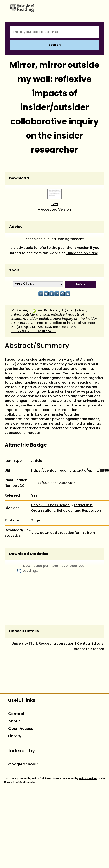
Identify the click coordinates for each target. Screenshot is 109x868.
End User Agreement (67, 239)
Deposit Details (24, 631)
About (14, 721)
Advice (16, 227)
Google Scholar (23, 764)
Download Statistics (29, 554)
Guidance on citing (82, 253)
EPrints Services (88, 779)
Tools (14, 270)
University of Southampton (20, 782)
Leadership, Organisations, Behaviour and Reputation (66, 508)
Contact (16, 714)
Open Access (21, 729)
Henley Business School (51, 505)
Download (19, 178)
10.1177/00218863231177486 (33, 331)
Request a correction (56, 644)
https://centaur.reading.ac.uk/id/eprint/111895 (70, 471)
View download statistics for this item (63, 533)
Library (15, 736)
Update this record (88, 649)
